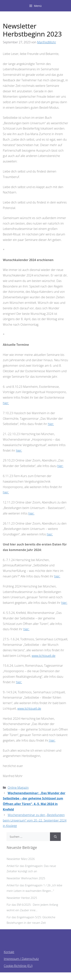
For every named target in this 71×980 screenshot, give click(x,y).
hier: (6, 403)
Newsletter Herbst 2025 (22, 898)
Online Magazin (18, 788)
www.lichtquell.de (43, 656)
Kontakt (9, 952)
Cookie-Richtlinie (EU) (18, 966)
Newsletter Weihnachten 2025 (26, 878)
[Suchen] (55, 837)
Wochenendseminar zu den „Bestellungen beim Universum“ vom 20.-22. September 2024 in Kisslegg (35, 820)
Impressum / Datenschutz (21, 959)
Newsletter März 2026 (21, 859)
